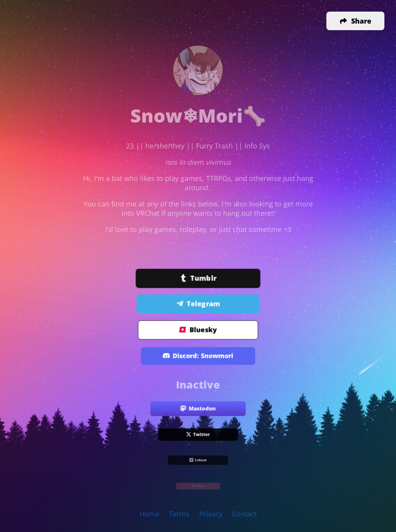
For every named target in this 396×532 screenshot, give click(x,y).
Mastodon (198, 409)
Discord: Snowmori (198, 356)
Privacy (211, 514)
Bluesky (198, 330)
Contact (244, 514)
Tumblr (198, 279)
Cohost (198, 461)
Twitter (198, 435)
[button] (355, 21)
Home (149, 514)
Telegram (198, 304)
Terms (179, 514)
